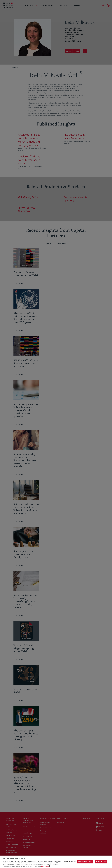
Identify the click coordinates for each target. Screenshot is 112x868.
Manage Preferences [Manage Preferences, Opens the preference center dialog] (70, 862)
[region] (56, 862)
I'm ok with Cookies (101, 862)
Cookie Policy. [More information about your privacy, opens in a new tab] (45, 866)
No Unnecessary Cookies (85, 862)
